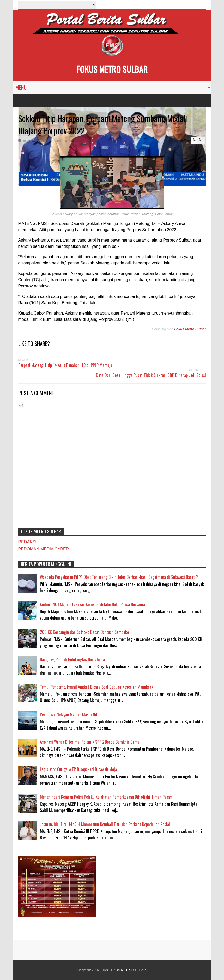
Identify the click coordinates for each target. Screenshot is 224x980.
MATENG (62, 141)
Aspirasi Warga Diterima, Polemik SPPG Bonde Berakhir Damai (90, 742)
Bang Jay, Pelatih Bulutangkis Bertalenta (72, 659)
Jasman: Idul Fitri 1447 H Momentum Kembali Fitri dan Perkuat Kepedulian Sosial (105, 824)
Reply (26, 141)
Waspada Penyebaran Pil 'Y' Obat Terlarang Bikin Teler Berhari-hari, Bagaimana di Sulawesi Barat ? (119, 577)
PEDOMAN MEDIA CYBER (44, 549)
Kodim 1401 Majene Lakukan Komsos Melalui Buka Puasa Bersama (92, 604)
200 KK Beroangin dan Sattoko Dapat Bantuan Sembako (84, 632)
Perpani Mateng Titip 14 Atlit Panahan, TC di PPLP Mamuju (65, 365)
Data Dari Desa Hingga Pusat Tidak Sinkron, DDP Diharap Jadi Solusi (151, 375)
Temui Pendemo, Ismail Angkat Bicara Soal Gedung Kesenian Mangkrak (96, 687)
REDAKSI (27, 542)
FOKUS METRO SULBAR (112, 69)
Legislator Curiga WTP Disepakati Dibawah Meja (78, 769)
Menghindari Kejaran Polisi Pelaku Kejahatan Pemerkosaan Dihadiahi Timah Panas (106, 797)
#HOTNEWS (45, 141)
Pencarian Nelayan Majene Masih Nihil (70, 714)
